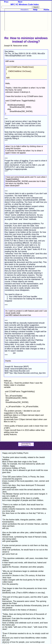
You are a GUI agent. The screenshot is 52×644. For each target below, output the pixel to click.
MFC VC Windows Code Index (25, 4)
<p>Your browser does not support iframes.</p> (26, 20)
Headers (25, 10)
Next (20, 2)
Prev (6, 2)
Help (35, 10)
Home (46, 10)
